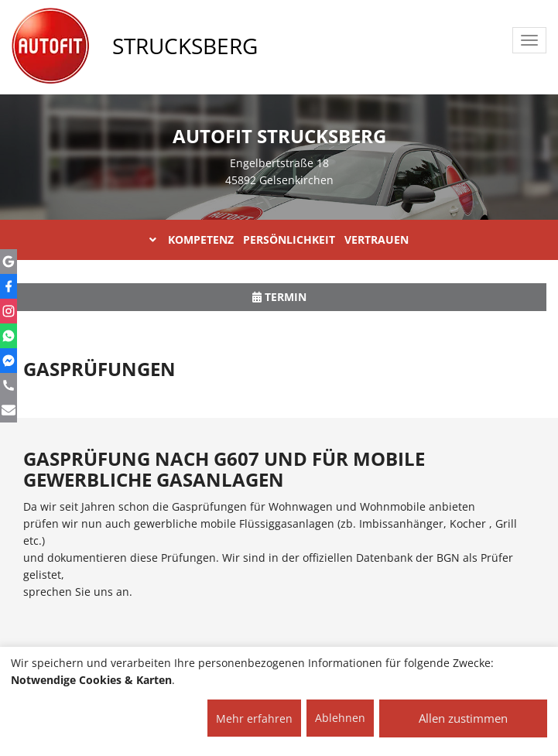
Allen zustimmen (463, 718)
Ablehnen (340, 718)
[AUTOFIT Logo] (50, 46)
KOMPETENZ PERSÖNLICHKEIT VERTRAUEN (279, 239)
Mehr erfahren (254, 718)
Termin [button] (279, 297)
